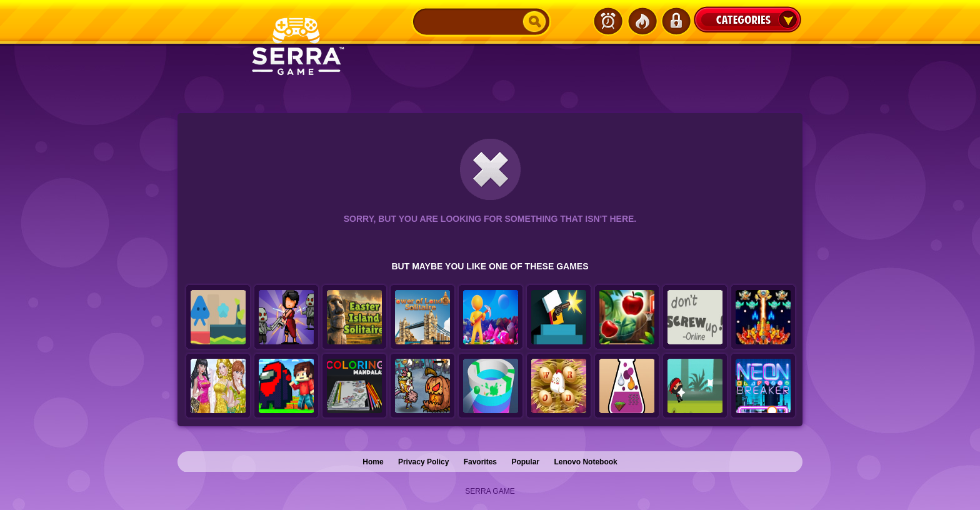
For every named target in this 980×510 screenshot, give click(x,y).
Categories (747, 19)
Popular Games (642, 21)
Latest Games (608, 21)
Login (676, 21)
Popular (525, 462)
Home (373, 462)
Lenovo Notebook (585, 462)
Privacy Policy (423, 462)
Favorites (480, 462)
